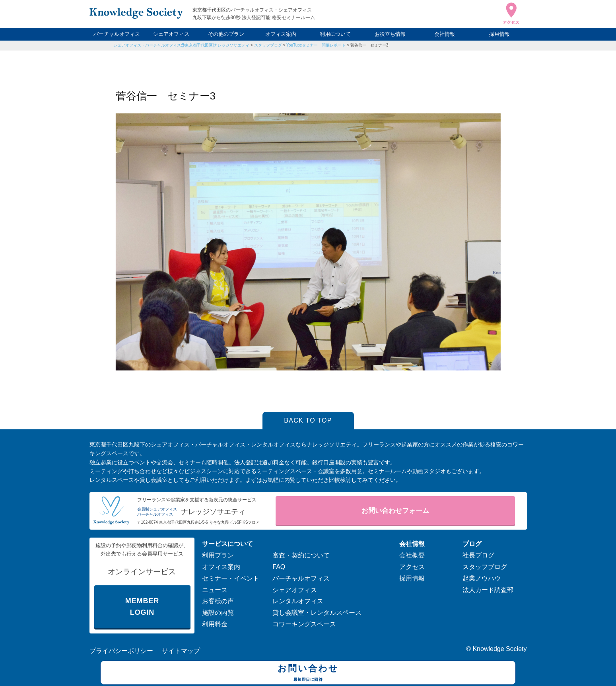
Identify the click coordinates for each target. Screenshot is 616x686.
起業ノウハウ (482, 578)
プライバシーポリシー (121, 651)
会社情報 (445, 34)
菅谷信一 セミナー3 (369, 45)
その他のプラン (226, 34)
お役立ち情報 (390, 34)
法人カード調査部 (488, 590)
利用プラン (218, 555)
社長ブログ (478, 555)
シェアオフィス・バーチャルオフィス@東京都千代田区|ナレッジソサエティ (182, 45)
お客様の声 (218, 601)
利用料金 (215, 624)
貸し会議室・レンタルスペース (317, 613)
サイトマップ (181, 651)
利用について (335, 34)
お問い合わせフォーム (395, 511)
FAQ (279, 567)
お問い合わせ (308, 674)
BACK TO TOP (308, 420)
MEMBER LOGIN (142, 607)
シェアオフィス (171, 34)
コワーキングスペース (304, 624)
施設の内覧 (218, 613)
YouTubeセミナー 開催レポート (316, 45)
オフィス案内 (281, 34)
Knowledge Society (499, 649)
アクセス (412, 567)
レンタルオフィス (298, 601)
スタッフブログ (268, 45)
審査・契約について (301, 555)
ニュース (215, 590)
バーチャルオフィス (117, 34)
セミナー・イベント (231, 578)
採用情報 (499, 34)
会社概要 (412, 555)
